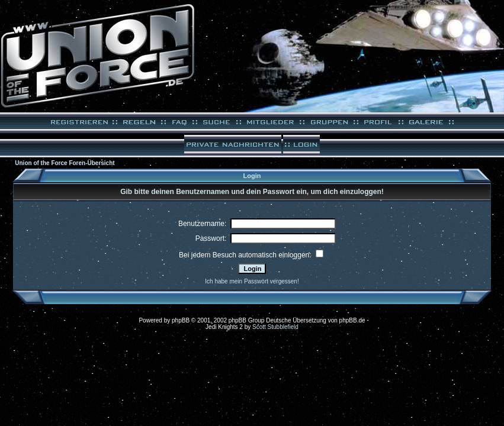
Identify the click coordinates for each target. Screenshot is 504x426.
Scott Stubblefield (275, 327)
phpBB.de (352, 320)
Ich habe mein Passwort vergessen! (252, 281)
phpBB (181, 320)
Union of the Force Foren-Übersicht (65, 163)
